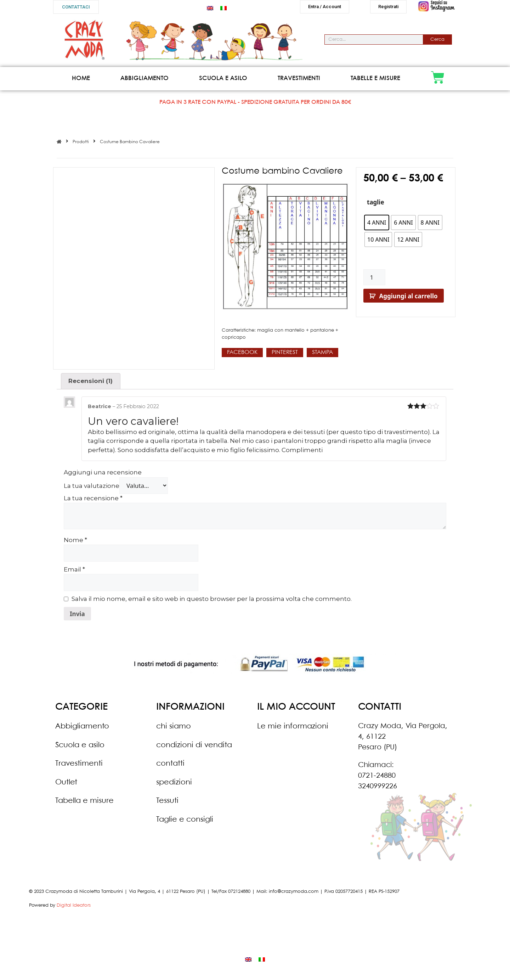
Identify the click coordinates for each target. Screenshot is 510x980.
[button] (76, 7)
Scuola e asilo (223, 81)
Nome (75, 543)
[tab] (91, 384)
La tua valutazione (92, 489)
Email (74, 572)
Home (81, 81)
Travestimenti (299, 81)
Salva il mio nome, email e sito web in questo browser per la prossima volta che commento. (212, 602)
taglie (376, 205)
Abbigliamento (144, 81)
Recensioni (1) (90, 384)
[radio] (377, 225)
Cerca (437, 42)
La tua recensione (93, 501)
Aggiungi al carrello (409, 299)
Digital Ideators (74, 908)
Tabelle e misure (375, 81)
